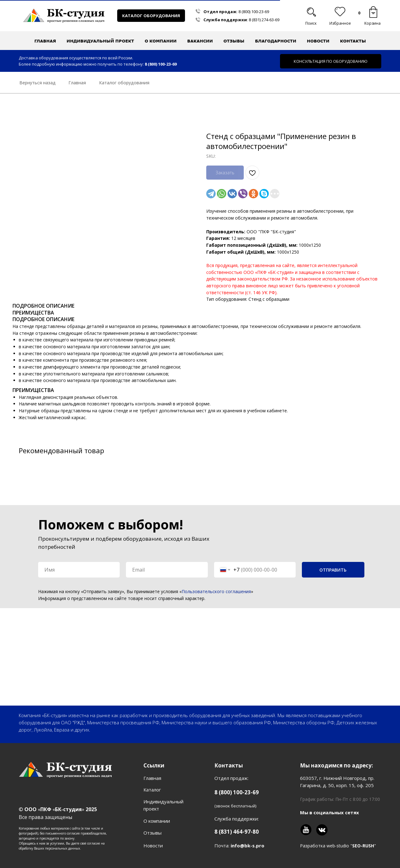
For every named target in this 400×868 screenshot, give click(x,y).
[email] (167, 570)
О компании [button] (161, 41)
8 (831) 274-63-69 (264, 20)
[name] (79, 570)
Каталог (152, 790)
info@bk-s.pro (247, 846)
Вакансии (200, 41)
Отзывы (234, 41)
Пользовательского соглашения (216, 591)
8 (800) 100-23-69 (254, 12)
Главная (45, 41)
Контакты (353, 41)
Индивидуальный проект (100, 41)
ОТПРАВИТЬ (333, 570)
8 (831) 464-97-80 (237, 832)
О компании (157, 821)
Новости (318, 41)
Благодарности (276, 41)
